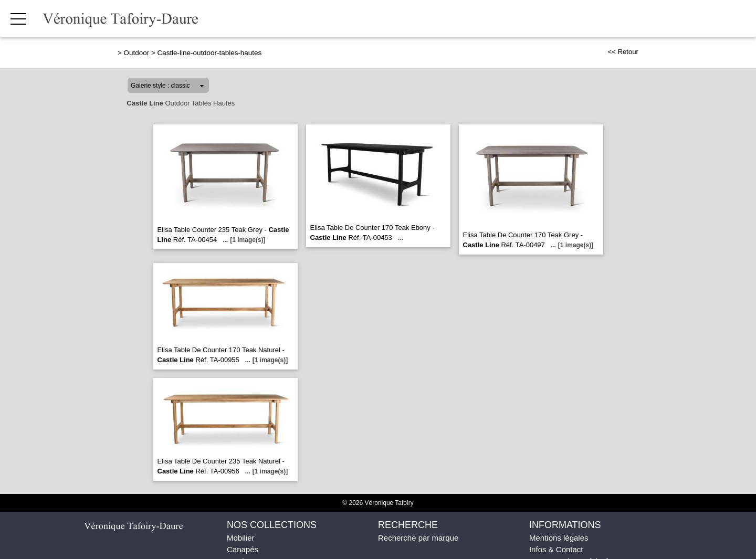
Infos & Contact (556, 549)
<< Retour (623, 52)
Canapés (243, 549)
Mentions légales (559, 538)
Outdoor (137, 53)
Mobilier (241, 538)
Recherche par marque (418, 538)
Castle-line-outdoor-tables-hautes (209, 53)
